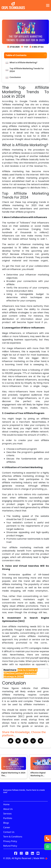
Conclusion (15, 77)
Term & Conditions (13, 837)
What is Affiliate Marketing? (23, 63)
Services (7, 814)
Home (6, 804)
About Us (8, 809)
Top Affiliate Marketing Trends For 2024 (27, 70)
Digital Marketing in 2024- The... (13, 774)
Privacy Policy (10, 841)
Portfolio (8, 818)
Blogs (6, 823)
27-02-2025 (15, 47)
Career (7, 827)
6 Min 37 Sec (38, 47)
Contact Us (9, 832)
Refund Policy (10, 846)
